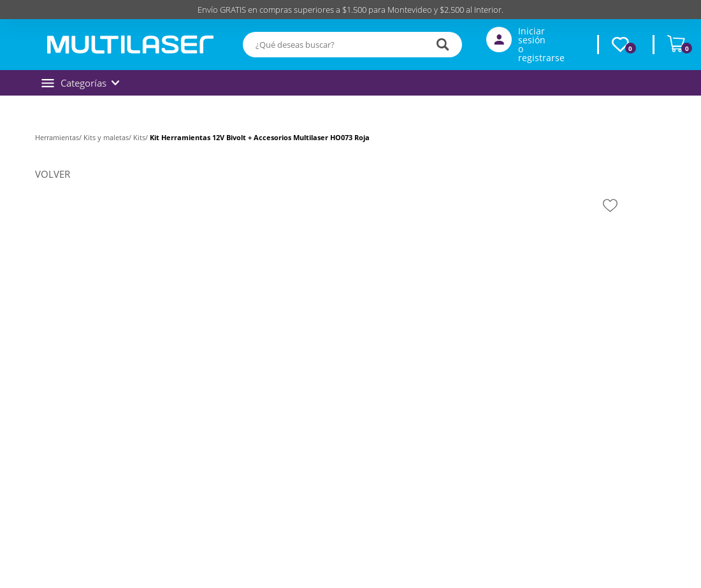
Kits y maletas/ (108, 137)
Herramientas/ (59, 137)
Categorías (80, 83)
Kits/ (141, 137)
